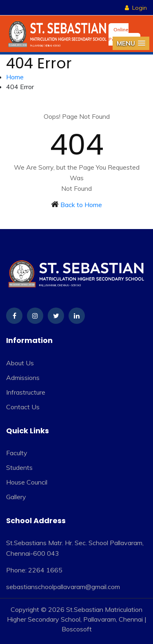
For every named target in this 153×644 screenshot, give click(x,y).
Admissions (23, 378)
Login (136, 8)
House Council (27, 482)
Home (15, 77)
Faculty (17, 453)
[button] (131, 43)
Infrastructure (26, 392)
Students (19, 467)
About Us (20, 363)
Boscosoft (77, 629)
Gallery (16, 497)
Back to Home (81, 205)
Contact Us (23, 407)
